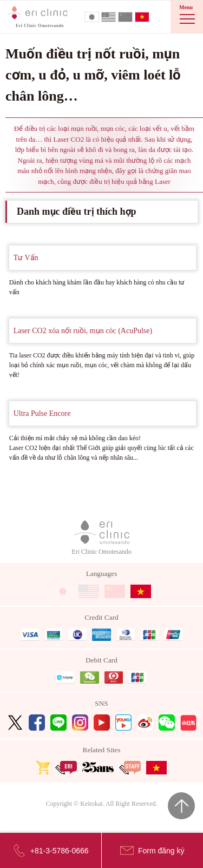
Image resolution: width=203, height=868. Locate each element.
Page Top (181, 806)
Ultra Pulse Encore (42, 413)
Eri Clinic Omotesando (101, 538)
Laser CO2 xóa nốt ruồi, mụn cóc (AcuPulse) (83, 331)
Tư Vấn (26, 258)
